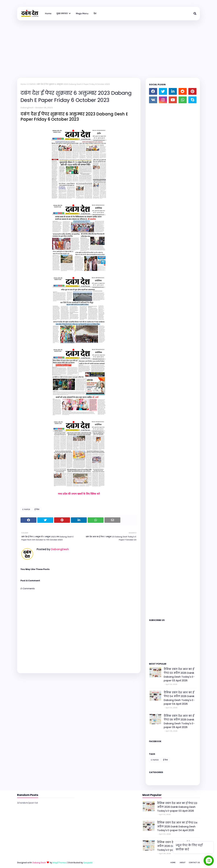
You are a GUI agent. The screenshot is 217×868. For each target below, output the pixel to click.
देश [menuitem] (95, 13)
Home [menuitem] (48, 13)
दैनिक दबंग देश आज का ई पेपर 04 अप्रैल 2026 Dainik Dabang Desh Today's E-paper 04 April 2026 (179, 698)
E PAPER (31, 84)
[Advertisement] (108, 46)
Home (23, 84)
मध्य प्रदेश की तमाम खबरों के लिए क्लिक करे (79, 494)
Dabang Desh (39, 862)
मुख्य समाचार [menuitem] (62, 13)
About (183, 862)
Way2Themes (60, 862)
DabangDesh (27, 108)
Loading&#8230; (173, 360)
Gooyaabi (88, 862)
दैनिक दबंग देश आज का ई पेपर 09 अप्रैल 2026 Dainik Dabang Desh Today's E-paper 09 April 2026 (179, 722)
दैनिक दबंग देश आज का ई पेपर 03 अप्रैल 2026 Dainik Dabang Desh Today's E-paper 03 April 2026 (179, 675)
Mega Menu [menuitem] (82, 13)
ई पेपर (37, 509)
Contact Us (194, 862)
